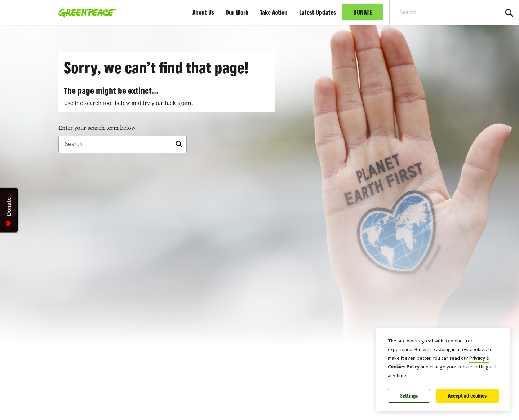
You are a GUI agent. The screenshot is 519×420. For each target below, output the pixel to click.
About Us (203, 12)
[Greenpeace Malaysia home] (85, 12)
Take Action (274, 12)
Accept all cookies (467, 396)
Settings (409, 396)
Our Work (237, 12)
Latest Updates (318, 12)
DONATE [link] (363, 12)
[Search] (123, 145)
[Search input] (440, 12)
